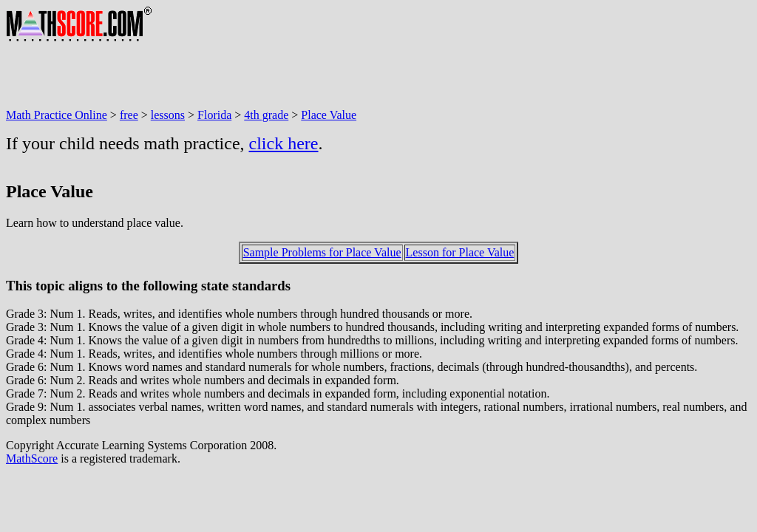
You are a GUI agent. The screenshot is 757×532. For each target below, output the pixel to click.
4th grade (266, 115)
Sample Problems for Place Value (322, 252)
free (129, 115)
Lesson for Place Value (460, 252)
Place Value (329, 115)
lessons (168, 115)
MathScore (32, 458)
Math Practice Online (57, 115)
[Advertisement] (275, 75)
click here (284, 143)
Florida (214, 115)
